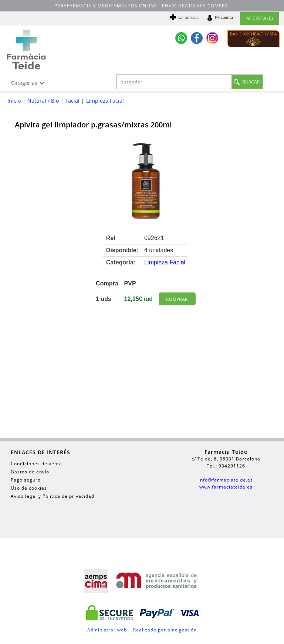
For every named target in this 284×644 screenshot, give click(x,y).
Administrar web (107, 630)
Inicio (14, 101)
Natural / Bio (43, 101)
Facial (72, 101)
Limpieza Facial (105, 101)
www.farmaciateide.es (226, 487)
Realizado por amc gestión (165, 630)
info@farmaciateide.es (226, 480)
